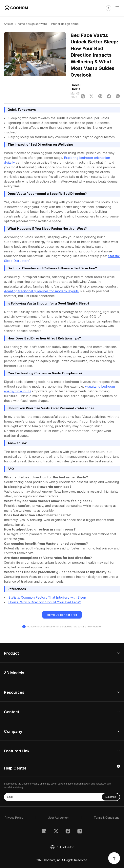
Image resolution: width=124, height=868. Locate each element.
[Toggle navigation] (117, 8)
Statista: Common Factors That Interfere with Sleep (47, 597)
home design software (32, 24)
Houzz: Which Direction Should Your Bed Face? (45, 602)
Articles (9, 24)
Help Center (15, 768)
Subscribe (111, 797)
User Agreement (59, 818)
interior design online (65, 24)
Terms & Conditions (107, 818)
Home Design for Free (62, 615)
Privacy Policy (14, 818)
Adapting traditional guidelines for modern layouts (41, 291)
